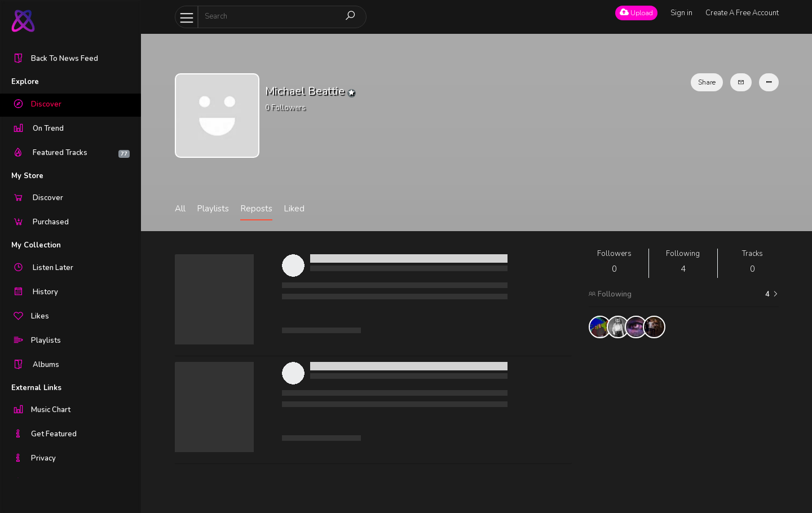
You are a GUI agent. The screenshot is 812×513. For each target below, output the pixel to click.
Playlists (213, 209)
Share (707, 82)
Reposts (256, 209)
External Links (36, 388)
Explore (25, 82)
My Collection (36, 245)
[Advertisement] (684, 426)
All (180, 209)
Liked (294, 209)
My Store (27, 176)
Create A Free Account (742, 13)
